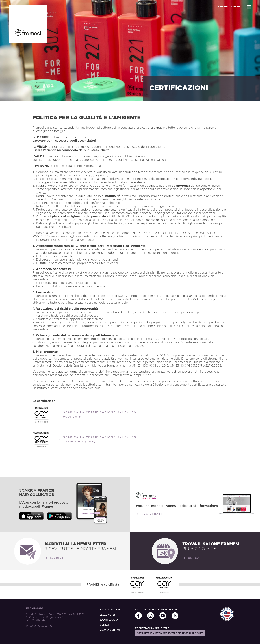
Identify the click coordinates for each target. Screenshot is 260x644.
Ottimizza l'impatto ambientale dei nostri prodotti (170, 633)
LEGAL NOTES (108, 615)
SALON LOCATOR (110, 620)
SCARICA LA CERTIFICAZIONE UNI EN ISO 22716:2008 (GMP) (97, 439)
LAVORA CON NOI (110, 630)
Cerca (191, 558)
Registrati (149, 514)
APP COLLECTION (110, 610)
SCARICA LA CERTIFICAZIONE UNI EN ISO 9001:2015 (97, 415)
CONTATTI (106, 625)
